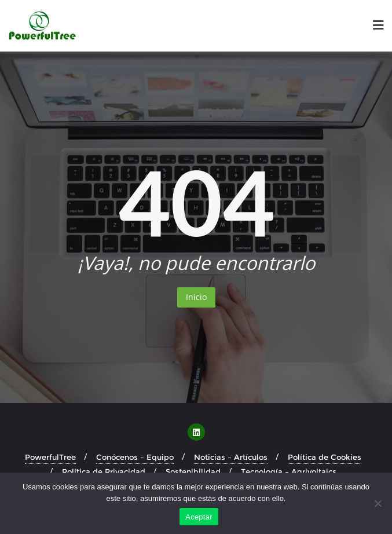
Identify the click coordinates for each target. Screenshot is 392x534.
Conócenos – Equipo (135, 457)
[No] (378, 503)
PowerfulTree (50, 457)
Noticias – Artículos (231, 457)
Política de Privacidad (104, 471)
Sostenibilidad (193, 471)
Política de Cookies (325, 457)
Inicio (196, 297)
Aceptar (199, 517)
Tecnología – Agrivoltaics (289, 471)
